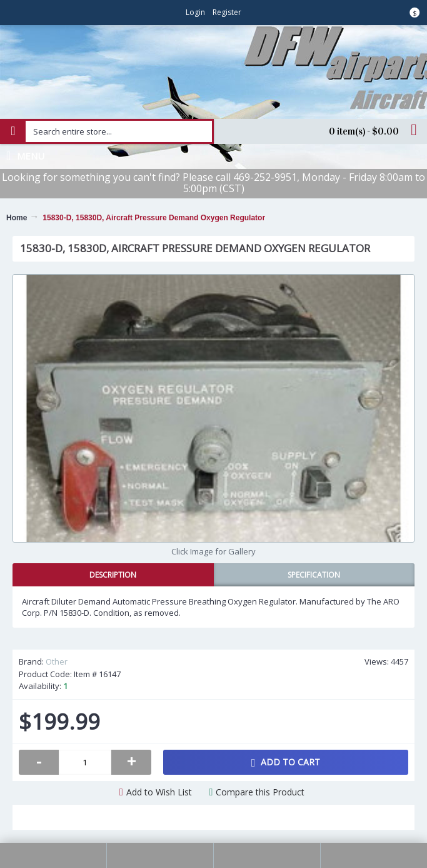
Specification (314, 575)
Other (57, 661)
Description (113, 575)
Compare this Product (260, 792)
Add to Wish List (159, 792)
